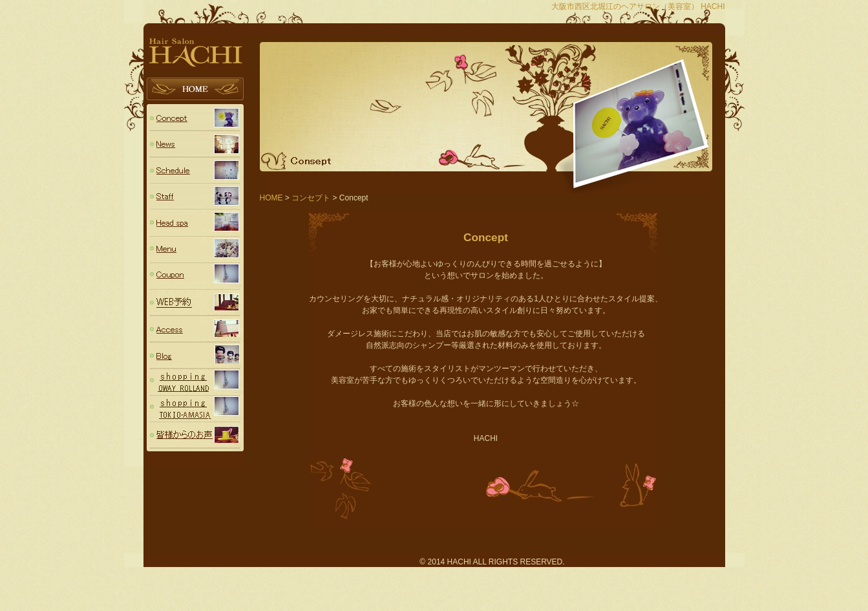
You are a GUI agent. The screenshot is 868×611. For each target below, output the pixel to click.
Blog (195, 356)
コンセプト (195, 117)
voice (195, 435)
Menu (195, 250)
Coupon (195, 276)
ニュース (195, 144)
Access (195, 329)
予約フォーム (195, 303)
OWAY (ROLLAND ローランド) (195, 382)
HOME (195, 91)
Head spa (195, 223)
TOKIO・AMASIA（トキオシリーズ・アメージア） (195, 409)
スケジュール (195, 170)
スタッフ (195, 197)
